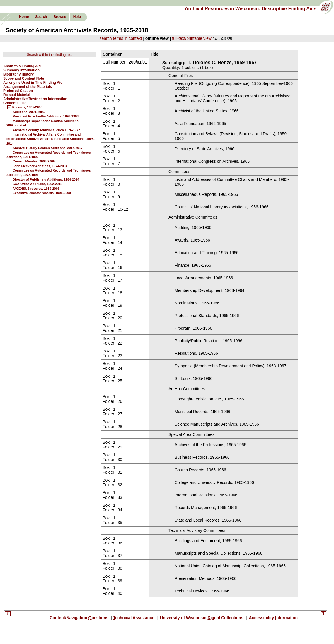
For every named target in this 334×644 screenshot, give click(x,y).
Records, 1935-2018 (27, 107)
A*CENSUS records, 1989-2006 (36, 189)
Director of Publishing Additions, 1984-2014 (46, 179)
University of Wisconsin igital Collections (202, 618)
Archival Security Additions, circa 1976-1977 (46, 130)
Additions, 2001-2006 (29, 112)
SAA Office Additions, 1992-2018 (37, 184)
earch (41, 17)
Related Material (17, 95)
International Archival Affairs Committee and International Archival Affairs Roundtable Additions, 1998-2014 (51, 139)
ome (24, 17)
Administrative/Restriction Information (35, 99)
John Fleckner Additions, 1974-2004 (40, 166)
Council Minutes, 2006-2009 (34, 161)
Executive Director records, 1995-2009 (42, 193)
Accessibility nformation (273, 618)
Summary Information (21, 70)
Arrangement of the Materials (28, 87)
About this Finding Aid (22, 66)
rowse (60, 17)
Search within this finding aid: (49, 55)
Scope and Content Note (24, 78)
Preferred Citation (18, 91)
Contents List (15, 103)
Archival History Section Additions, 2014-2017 (48, 148)
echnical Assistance (134, 618)
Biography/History (18, 74)
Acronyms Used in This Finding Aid (33, 83)
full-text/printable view (192, 38)
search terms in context (121, 38)
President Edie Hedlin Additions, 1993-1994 (46, 116)
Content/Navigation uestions (80, 618)
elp (77, 17)
